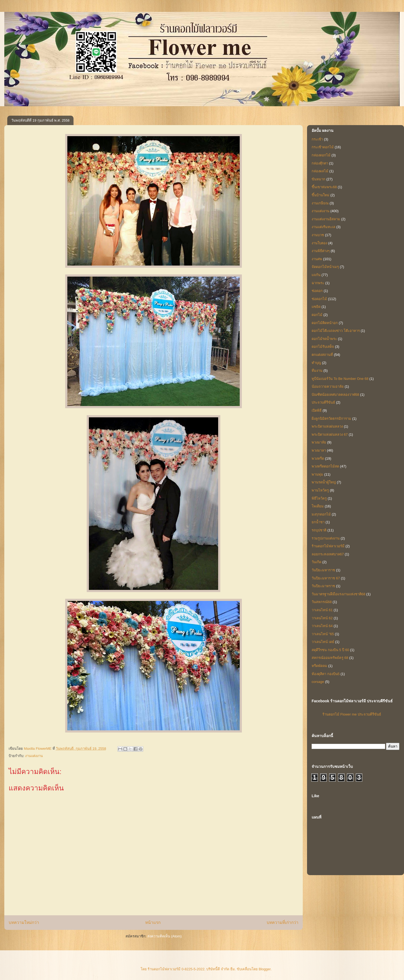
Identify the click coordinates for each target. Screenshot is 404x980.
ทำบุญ (316, 363)
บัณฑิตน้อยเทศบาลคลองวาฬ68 (335, 395)
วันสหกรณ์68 (322, 602)
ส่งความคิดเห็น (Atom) (165, 936)
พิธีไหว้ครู (319, 498)
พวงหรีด (318, 458)
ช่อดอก (317, 291)
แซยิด (316, 307)
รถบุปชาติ (319, 530)
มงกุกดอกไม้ (321, 514)
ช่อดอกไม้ (319, 299)
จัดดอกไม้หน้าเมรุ (325, 267)
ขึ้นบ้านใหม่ (321, 195)
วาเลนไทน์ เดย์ (323, 642)
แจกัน (316, 275)
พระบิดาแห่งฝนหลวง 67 (330, 434)
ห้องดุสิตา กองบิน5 (326, 674)
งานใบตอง (319, 243)
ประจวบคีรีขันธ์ (323, 402)
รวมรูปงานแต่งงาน (326, 538)
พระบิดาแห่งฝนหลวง (327, 426)
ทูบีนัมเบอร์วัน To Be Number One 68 (340, 379)
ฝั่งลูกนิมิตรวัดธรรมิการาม (331, 419)
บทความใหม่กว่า (24, 922)
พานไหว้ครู (320, 490)
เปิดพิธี (317, 410)
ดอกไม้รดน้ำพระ (324, 339)
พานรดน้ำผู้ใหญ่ (324, 482)
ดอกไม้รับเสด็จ (323, 347)
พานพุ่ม (317, 474)
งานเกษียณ (320, 203)
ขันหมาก (318, 179)
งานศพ (317, 259)
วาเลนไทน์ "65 (323, 634)
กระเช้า (317, 139)
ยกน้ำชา (318, 522)
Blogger (265, 969)
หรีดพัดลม (319, 666)
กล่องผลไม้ (320, 171)
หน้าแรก (153, 922)
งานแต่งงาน (34, 756)
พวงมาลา (319, 450)
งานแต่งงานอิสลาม (326, 219)
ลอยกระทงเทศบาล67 (328, 554)
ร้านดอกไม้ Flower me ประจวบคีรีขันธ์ (352, 714)
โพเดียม (318, 506)
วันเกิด (316, 562)
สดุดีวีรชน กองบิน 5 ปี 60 (330, 650)
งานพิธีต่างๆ (321, 251)
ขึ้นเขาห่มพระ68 (324, 187)
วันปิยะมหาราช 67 (326, 578)
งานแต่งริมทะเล (323, 227)
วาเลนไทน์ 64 (322, 626)
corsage (318, 682)
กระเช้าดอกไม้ (323, 147)
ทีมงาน (317, 371)
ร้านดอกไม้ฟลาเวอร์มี (328, 546)
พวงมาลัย (319, 442)
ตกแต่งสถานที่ (322, 355)
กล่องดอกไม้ (321, 155)
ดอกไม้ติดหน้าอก (325, 323)
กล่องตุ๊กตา (320, 163)
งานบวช (318, 235)
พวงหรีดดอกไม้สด (325, 466)
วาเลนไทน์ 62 (322, 618)
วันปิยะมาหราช (323, 586)
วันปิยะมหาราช (323, 570)
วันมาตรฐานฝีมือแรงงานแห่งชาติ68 (338, 594)
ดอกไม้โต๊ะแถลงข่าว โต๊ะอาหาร (336, 331)
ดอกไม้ (317, 315)
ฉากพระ (318, 283)
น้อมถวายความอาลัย (328, 386)
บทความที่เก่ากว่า (283, 922)
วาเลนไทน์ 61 (322, 610)
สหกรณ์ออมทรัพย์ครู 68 (330, 658)
